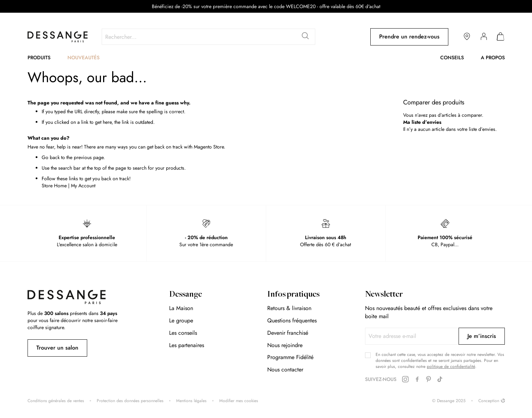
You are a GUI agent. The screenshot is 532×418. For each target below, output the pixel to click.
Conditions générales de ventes (56, 401)
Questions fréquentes (292, 320)
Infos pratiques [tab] (293, 295)
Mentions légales (191, 401)
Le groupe (181, 320)
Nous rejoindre (285, 345)
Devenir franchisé (288, 333)
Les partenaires (187, 345)
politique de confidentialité (451, 366)
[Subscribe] (482, 336)
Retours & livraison (289, 308)
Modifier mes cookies (239, 401)
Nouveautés (83, 57)
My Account (83, 186)
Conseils (452, 57)
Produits (39, 57)
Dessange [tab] (186, 295)
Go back (51, 157)
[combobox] (208, 37)
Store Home (54, 186)
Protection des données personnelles (130, 401)
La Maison (181, 308)
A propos (493, 57)
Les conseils (183, 333)
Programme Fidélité (290, 357)
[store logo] (58, 37)
